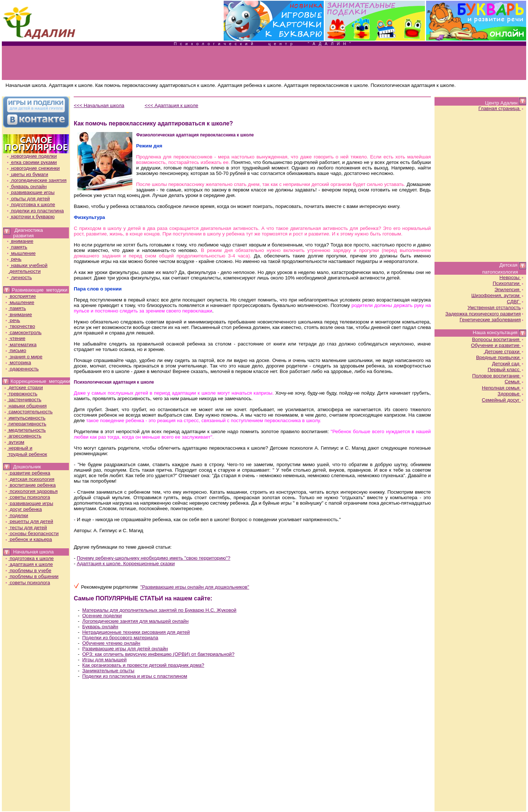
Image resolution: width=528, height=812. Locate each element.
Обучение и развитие (498, 345)
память (17, 247)
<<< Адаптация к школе (171, 105)
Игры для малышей (104, 660)
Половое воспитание (498, 376)
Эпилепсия (510, 290)
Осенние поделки (102, 616)
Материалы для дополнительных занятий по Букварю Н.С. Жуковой (159, 610)
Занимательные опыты (108, 671)
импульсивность (24, 418)
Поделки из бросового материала (120, 638)
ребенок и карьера (28, 539)
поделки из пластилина (35, 211)
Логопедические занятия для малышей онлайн (135, 621)
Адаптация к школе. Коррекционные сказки (126, 564)
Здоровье (511, 394)
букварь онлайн (26, 186)
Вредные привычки (500, 357)
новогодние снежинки (33, 168)
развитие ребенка (27, 473)
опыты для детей (28, 199)
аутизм (14, 442)
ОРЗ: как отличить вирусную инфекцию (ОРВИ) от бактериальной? (158, 654)
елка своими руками (32, 162)
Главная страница (502, 108)
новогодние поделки (31, 156)
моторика (18, 363)
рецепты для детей (29, 521)
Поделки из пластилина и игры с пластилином (135, 676)
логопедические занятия (36, 180)
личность (19, 277)
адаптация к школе (29, 564)
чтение (15, 338)
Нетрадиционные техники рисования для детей (136, 632)
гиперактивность (25, 424)
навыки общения (25, 406)
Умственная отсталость (496, 308)
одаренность (22, 369)
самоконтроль (23, 332)
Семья (515, 382)
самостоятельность (28, 412)
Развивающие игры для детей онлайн (125, 649)
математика (21, 345)
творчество (20, 326)
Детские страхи (504, 352)
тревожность (20, 394)
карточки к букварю (30, 217)
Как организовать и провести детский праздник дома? (143, 665)
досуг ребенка (23, 509)
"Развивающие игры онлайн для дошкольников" (195, 587)
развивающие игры (30, 192)
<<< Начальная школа (99, 105)
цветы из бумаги (27, 174)
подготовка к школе (31, 204)
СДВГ (516, 302)
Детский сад (509, 364)
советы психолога (27, 497)
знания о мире (23, 357)
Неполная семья (503, 388)
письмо (15, 350)
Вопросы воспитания (498, 339)
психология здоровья (31, 491)
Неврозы (512, 277)
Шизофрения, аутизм (498, 295)
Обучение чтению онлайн (111, 643)
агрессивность (22, 436)
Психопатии (509, 283)
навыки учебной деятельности (25, 268)
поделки (16, 515)
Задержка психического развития (485, 314)
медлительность (25, 430)
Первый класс (506, 370)
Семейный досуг (503, 400)
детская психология (29, 479)
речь (14, 259)
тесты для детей (26, 528)
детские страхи (23, 387)
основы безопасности (32, 533)
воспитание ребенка (30, 485)
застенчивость (22, 400)
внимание (20, 241)
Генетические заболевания (492, 320)
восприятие (20, 296)
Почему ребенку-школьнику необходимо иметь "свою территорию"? (153, 558)
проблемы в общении (32, 576)
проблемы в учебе (28, 570)
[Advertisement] (264, 63)
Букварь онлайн (100, 627)
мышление (21, 253)
